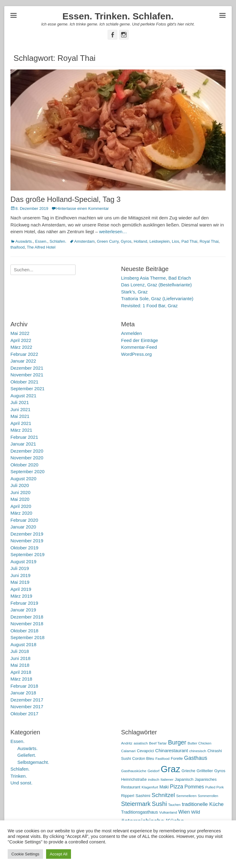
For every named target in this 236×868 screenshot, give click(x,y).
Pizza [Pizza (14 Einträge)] (177, 787)
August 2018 (23, 644)
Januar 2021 (23, 444)
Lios (175, 241)
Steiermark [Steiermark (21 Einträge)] (136, 804)
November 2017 (27, 707)
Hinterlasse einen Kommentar (83, 208)
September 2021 (28, 389)
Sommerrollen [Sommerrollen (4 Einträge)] (208, 796)
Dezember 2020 (27, 451)
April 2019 (21, 589)
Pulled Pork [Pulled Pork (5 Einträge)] (214, 787)
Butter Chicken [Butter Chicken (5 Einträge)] (199, 743)
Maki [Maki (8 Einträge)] (164, 787)
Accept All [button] (59, 854)
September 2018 (28, 637)
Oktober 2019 (24, 548)
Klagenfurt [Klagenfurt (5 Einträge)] (150, 787)
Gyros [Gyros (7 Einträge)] (220, 771)
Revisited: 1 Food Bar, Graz (149, 306)
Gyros (126, 241)
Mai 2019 (20, 582)
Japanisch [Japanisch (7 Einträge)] (184, 779)
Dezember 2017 (27, 700)
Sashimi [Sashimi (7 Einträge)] (143, 796)
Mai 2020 (20, 499)
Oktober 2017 (24, 714)
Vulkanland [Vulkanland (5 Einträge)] (168, 812)
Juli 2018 (20, 651)
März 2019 (21, 596)
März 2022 (21, 347)
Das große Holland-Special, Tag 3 (65, 199)
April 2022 (21, 340)
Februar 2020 (24, 520)
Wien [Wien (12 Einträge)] (184, 812)
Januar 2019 (23, 610)
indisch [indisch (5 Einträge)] (153, 780)
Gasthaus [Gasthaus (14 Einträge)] (196, 758)
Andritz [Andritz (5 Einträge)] (127, 743)
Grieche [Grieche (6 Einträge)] (189, 771)
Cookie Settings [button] (25, 854)
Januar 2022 (23, 361)
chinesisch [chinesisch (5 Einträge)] (198, 751)
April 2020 (21, 506)
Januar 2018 (23, 693)
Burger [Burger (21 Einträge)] (177, 742)
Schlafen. (58, 241)
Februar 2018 (24, 686)
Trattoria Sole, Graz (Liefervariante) (157, 298)
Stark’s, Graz (134, 292)
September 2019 (28, 554)
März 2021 (21, 430)
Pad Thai (189, 241)
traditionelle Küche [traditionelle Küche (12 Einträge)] (203, 804)
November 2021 (27, 375)
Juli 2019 (20, 568)
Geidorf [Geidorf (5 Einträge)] (153, 771)
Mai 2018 (20, 665)
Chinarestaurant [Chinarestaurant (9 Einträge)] (172, 750)
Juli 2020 (20, 485)
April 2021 (21, 423)
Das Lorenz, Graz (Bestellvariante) (156, 285)
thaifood (18, 247)
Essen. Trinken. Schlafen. (118, 16)
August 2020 (23, 479)
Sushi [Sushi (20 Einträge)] (159, 804)
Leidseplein (159, 241)
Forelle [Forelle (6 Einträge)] (177, 758)
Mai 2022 (20, 333)
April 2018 (21, 672)
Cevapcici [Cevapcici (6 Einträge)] (145, 751)
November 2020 (27, 458)
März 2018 (21, 679)
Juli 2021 (20, 402)
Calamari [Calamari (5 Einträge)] (128, 751)
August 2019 (23, 562)
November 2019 (27, 541)
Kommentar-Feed (139, 347)
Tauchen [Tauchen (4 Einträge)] (174, 805)
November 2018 (27, 624)
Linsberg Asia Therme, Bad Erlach (156, 278)
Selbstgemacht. (33, 762)
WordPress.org (136, 354)
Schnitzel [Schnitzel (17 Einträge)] (163, 795)
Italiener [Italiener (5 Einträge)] (167, 780)
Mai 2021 (20, 416)
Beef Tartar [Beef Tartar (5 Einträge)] (158, 743)
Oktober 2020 (24, 465)
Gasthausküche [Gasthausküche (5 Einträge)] (134, 771)
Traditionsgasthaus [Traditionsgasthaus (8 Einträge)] (140, 812)
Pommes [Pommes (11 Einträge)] (194, 787)
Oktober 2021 (24, 382)
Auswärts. (24, 241)
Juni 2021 (20, 409)
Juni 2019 (20, 575)
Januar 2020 (23, 527)
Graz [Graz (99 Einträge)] (171, 769)
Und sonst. (22, 783)
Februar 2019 (24, 603)
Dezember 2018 (27, 617)
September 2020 (28, 471)
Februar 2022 (24, 354)
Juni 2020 (20, 492)
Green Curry (108, 241)
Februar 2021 (24, 437)
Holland (140, 241)
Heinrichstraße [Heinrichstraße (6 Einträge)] (134, 779)
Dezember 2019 (27, 534)
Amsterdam (85, 241)
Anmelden (132, 333)
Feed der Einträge (140, 340)
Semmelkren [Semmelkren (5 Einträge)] (186, 796)
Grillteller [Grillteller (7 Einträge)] (205, 771)
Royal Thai (209, 241)
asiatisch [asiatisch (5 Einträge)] (141, 743)
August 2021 (23, 396)
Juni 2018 (20, 658)
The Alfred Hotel (41, 247)
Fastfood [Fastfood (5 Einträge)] (163, 759)
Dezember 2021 (27, 368)
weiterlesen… (113, 232)
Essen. (41, 241)
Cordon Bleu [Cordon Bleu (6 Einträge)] (143, 758)
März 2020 (21, 513)
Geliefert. (27, 755)
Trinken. (19, 776)
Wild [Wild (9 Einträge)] (196, 812)
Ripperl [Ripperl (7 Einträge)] (128, 796)
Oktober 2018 (24, 631)
